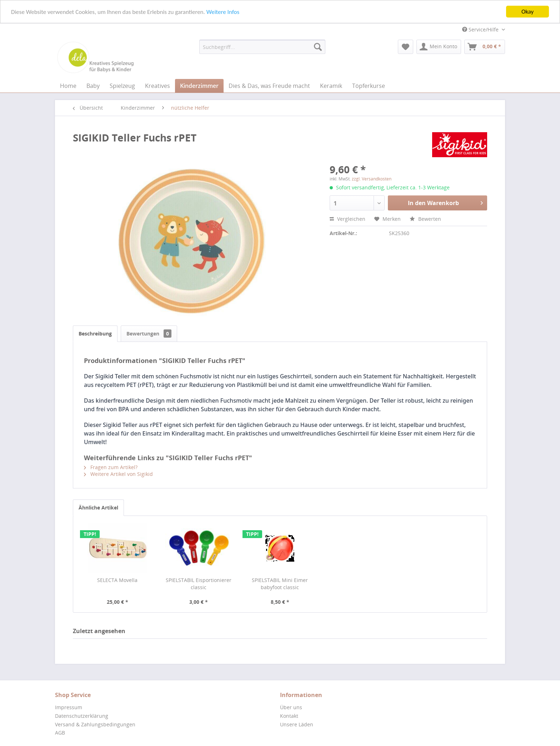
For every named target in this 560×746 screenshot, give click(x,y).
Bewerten (425, 219)
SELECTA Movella (117, 580)
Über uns (291, 707)
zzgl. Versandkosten (372, 179)
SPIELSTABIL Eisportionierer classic (199, 584)
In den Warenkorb (445, 202)
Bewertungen (149, 334)
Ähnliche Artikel (98, 508)
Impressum (69, 707)
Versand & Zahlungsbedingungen (95, 724)
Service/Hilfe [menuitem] (481, 29)
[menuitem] (262, 47)
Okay (527, 12)
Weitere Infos (223, 12)
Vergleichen (347, 219)
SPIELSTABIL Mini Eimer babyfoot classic (280, 584)
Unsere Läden (297, 724)
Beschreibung (95, 334)
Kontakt (289, 716)
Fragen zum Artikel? (111, 467)
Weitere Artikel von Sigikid (118, 474)
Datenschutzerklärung (82, 716)
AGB (60, 733)
